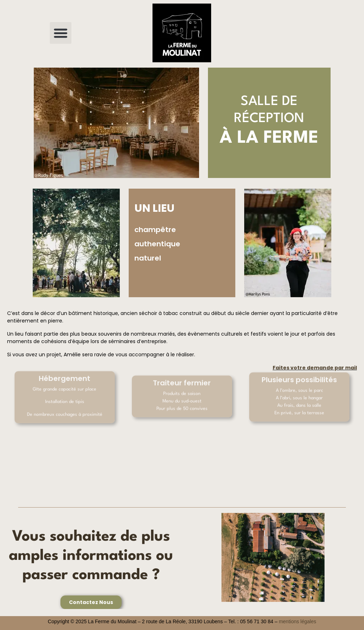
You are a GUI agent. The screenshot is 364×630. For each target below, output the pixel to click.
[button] (61, 33)
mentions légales (297, 621)
